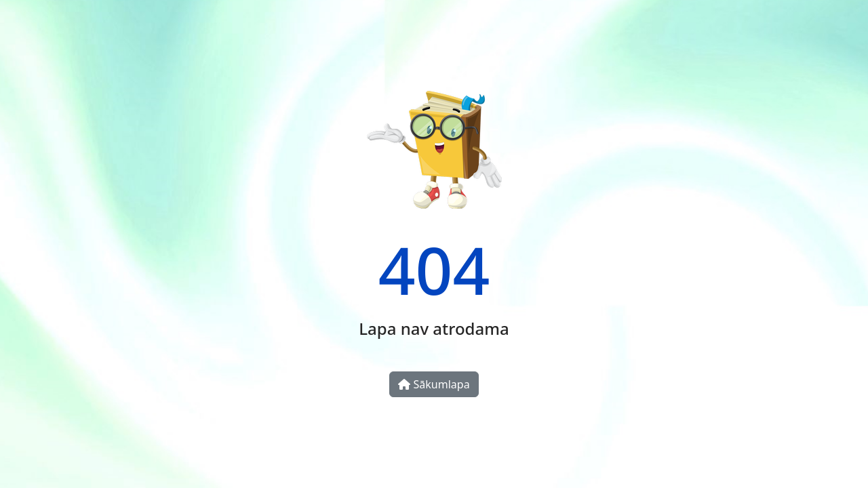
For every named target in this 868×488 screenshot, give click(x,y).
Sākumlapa (434, 384)
